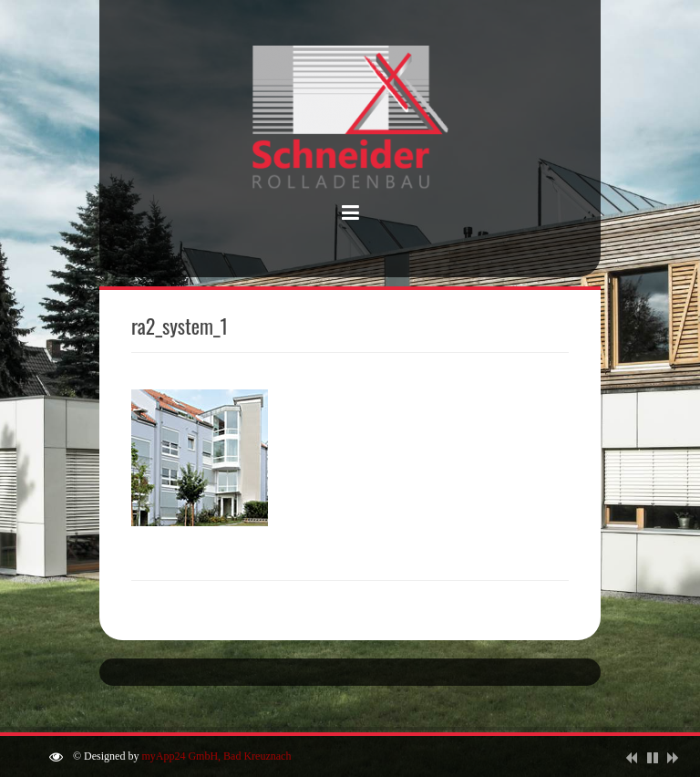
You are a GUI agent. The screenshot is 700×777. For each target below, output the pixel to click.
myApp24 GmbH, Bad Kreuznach (216, 756)
